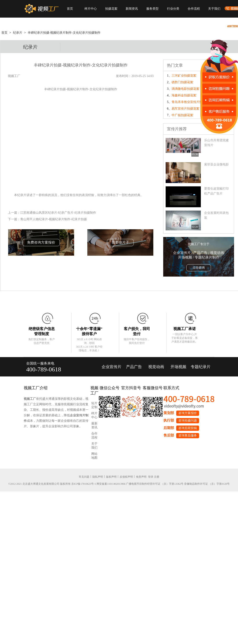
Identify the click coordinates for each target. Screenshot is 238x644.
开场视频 (178, 367)
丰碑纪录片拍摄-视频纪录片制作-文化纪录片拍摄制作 (64, 33)
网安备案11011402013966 (111, 484)
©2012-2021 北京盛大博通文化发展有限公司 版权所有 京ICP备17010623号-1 (52, 484)
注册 (157, 477)
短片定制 (94, 405)
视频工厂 (30, 399)
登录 (151, 477)
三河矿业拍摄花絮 (184, 76)
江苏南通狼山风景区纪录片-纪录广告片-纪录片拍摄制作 (58, 213)
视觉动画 (156, 367)
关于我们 (214, 9)
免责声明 (141, 477)
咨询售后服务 (188, 436)
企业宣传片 (112, 367)
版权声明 (111, 477)
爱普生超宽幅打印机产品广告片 (216, 191)
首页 (70, 9)
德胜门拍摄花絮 (182, 82)
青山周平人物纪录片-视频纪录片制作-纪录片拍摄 (54, 219)
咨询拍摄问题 (188, 421)
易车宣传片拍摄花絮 (185, 109)
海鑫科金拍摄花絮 (184, 95)
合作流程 (194, 9)
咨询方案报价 (188, 413)
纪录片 (18, 33)
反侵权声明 (126, 477)
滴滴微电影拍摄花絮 (185, 89)
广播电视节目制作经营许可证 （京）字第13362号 (155, 484)
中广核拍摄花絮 (182, 115)
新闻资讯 (132, 9)
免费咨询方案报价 (41, 242)
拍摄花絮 (111, 9)
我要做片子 (120, 242)
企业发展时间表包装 (216, 215)
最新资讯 (94, 425)
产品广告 (134, 367)
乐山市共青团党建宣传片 (216, 143)
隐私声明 (98, 477)
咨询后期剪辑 (188, 428)
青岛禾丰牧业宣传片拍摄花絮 (192, 102)
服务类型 (152, 9)
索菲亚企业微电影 (216, 164)
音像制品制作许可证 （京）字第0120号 (207, 484)
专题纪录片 (201, 367)
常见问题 (84, 477)
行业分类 (173, 9)
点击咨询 (199, 268)
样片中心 (91, 9)
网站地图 (94, 456)
